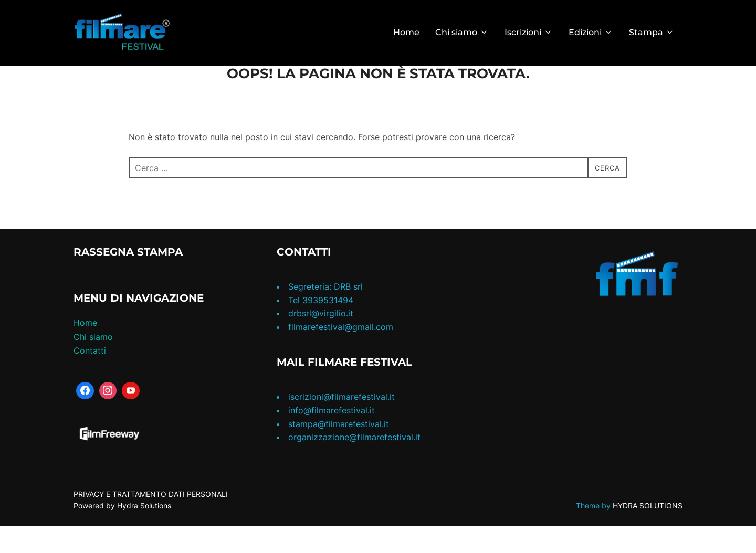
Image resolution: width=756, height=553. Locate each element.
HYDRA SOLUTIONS (648, 532)
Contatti (90, 377)
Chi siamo (462, 32)
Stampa (652, 32)
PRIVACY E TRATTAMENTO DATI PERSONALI (151, 521)
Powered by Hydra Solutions (122, 532)
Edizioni (591, 32)
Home (406, 32)
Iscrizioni (529, 32)
